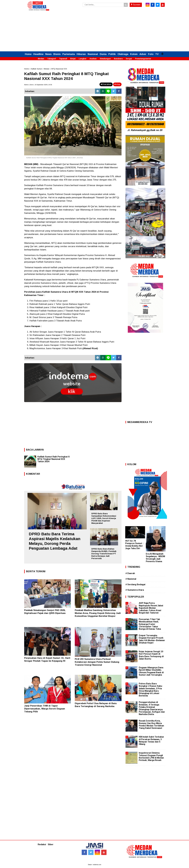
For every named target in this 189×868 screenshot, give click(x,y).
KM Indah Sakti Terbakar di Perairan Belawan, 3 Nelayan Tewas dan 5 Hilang (151, 740)
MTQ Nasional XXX (59, 69)
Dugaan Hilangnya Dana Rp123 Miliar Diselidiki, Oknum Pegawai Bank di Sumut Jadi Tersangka (151, 671)
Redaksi (42, 844)
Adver (143, 54)
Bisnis (57, 54)
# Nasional (131, 579)
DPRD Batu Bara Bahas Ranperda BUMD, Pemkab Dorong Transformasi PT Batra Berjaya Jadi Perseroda (104, 554)
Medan (41, 59)
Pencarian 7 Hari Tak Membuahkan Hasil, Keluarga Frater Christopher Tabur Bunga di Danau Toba (150, 624)
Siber (51, 844)
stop (117, 84)
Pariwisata (69, 54)
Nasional (93, 54)
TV (157, 54)
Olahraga (123, 54)
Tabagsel (52, 59)
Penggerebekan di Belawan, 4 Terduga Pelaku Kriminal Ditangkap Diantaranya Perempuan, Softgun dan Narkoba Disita (152, 708)
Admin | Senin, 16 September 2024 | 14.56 (38, 85)
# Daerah (130, 573)
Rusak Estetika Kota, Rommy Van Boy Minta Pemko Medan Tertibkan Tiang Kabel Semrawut (151, 724)
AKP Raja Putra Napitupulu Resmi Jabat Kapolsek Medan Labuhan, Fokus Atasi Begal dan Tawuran (151, 608)
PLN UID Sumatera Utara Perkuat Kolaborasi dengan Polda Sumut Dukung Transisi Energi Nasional (97, 662)
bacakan (106, 84)
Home (28, 54)
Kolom (134, 54)
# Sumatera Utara (135, 590)
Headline (38, 54)
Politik (112, 54)
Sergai (129, 59)
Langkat (83, 59)
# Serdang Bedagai (135, 584)
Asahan (93, 59)
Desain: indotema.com (95, 865)
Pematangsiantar (143, 59)
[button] (162, 53)
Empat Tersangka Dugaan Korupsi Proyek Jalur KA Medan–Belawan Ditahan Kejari (152, 639)
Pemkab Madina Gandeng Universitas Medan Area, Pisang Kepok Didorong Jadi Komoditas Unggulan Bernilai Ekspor (98, 613)
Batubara (118, 59)
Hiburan (81, 54)
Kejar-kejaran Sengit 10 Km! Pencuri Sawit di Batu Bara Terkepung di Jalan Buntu (151, 655)
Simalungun (105, 59)
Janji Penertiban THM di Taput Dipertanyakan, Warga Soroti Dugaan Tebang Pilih (45, 709)
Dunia (103, 54)
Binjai (73, 59)
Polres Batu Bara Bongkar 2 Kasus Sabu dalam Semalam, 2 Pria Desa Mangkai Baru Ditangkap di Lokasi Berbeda (150, 690)
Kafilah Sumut (36, 69)
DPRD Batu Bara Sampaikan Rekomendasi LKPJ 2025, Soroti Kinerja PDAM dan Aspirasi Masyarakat (104, 518)
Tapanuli (63, 59)
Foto (151, 54)
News (48, 54)
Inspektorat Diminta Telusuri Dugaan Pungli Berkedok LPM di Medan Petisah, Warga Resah (151, 757)
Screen (136, 5)
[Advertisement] (95, 31)
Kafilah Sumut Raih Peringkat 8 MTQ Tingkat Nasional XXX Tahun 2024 (53, 459)
